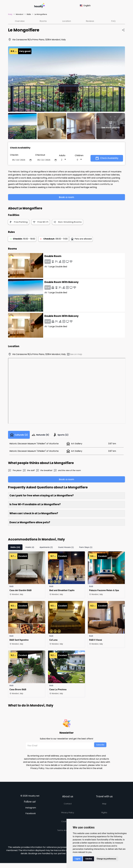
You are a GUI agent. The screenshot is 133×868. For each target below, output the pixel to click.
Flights (104, 814)
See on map (74, 355)
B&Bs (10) (15, 549)
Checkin (14, 155)
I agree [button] (78, 859)
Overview (20, 21)
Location (67, 21)
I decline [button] (89, 859)
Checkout (40, 155)
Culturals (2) (20, 436)
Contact (68, 805)
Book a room (66, 198)
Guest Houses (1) (68, 549)
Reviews (90, 21)
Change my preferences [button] (106, 859)
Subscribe (100, 747)
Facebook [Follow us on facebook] (31, 815)
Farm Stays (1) (88, 549)
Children (79, 156)
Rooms (43, 21)
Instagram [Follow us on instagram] (31, 809)
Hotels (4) (30, 549)
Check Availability (107, 158)
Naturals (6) (43, 436)
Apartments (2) (47, 549)
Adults (62, 156)
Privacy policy (68, 814)
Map (104, 805)
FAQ (113, 21)
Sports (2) (64, 436)
